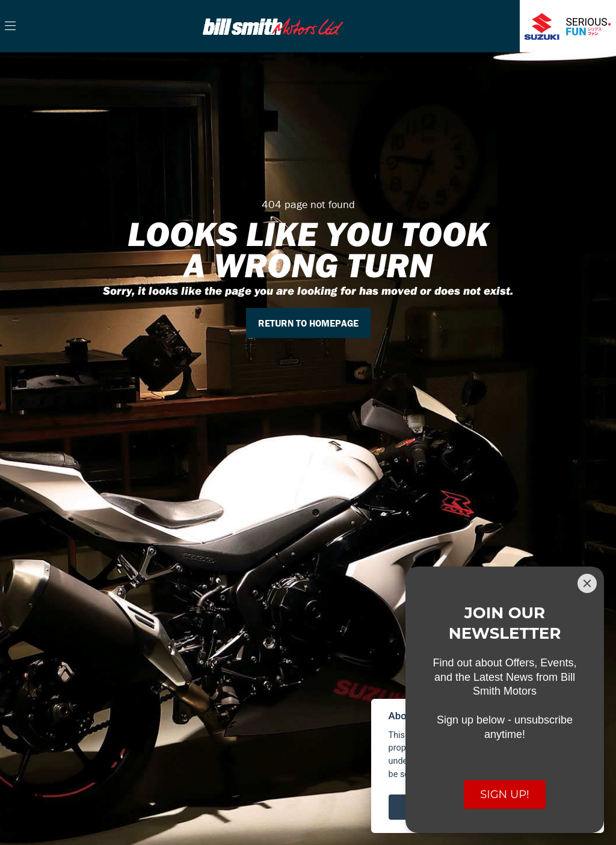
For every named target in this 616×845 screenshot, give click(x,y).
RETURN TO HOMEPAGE (308, 323)
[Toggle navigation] (10, 26)
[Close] (587, 583)
